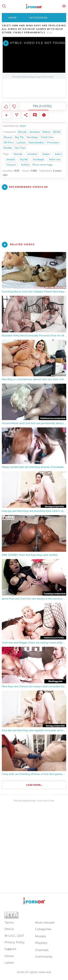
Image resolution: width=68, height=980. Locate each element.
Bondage (32, 137)
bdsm (58, 154)
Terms (9, 923)
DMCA (9, 929)
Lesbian (21, 142)
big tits (24, 159)
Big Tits (19, 137)
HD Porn (9, 142)
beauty (11, 159)
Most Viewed (45, 923)
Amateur (35, 132)
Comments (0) (35, 115)
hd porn (11, 165)
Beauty (8, 137)
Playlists (41, 943)
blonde (18, 154)
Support (10, 949)
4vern (23, 126)
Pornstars (53, 142)
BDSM (57, 132)
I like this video (6, 107)
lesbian (25, 165)
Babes (47, 132)
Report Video (44, 115)
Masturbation (37, 142)
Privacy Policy (15, 942)
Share (26, 115)
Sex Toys (20, 148)
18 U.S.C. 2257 (14, 936)
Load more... (34, 785)
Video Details (17, 115)
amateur (32, 154)
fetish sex (55, 159)
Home (12, 18)
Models (41, 936)
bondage (38, 159)
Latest (9, 963)
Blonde (22, 132)
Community (44, 957)
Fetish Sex (47, 137)
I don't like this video (14, 107)
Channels (42, 950)
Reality (8, 148)
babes (46, 154)
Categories (38, 18)
